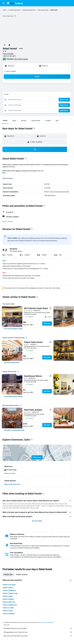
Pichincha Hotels (27, 10)
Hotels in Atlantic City (10, 605)
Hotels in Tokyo (8, 611)
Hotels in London (8, 608)
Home (5, 10)
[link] (13, 329)
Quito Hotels (41, 10)
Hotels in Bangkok (9, 614)
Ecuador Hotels (13, 10)
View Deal (47, 324)
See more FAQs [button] (37, 521)
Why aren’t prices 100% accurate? (38, 636)
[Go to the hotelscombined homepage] (15, 3)
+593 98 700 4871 (9, 56)
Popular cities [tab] (8, 575)
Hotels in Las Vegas (9, 585)
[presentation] (15, 16)
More (4, 173)
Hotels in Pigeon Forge (10, 593)
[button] (3, 3)
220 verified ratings (21, 59)
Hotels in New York (9, 602)
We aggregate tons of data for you (38, 632)
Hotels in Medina (8, 599)
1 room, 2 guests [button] (10, 71)
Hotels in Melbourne (9, 590)
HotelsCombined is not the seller (38, 628)
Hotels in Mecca (8, 588)
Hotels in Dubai (8, 596)
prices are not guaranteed (46, 622)
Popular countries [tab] (22, 575)
